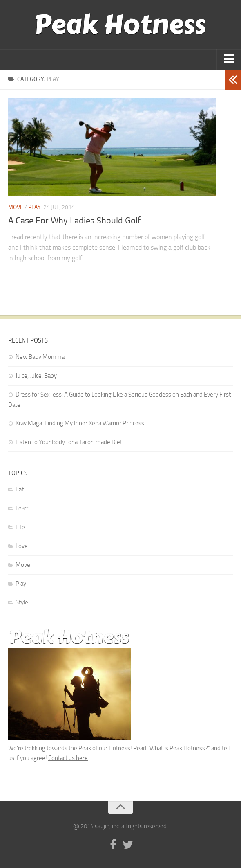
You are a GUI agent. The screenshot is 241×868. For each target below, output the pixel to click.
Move (16, 207)
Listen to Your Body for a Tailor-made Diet (69, 442)
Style (22, 602)
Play (35, 207)
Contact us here (68, 758)
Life (20, 527)
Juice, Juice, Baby (36, 376)
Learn (23, 508)
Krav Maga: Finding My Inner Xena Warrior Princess (80, 423)
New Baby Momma (40, 357)
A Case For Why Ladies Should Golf (74, 221)
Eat (20, 489)
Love (22, 546)
